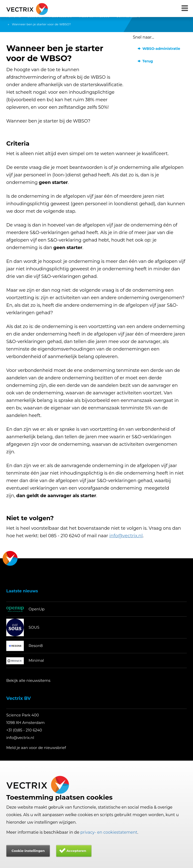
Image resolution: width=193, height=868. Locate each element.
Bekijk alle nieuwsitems (28, 680)
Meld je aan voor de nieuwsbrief (36, 748)
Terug (148, 61)
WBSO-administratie (161, 49)
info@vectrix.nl (20, 738)
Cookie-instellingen (28, 851)
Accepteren (76, 851)
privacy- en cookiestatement (109, 832)
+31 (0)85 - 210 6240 (24, 730)
